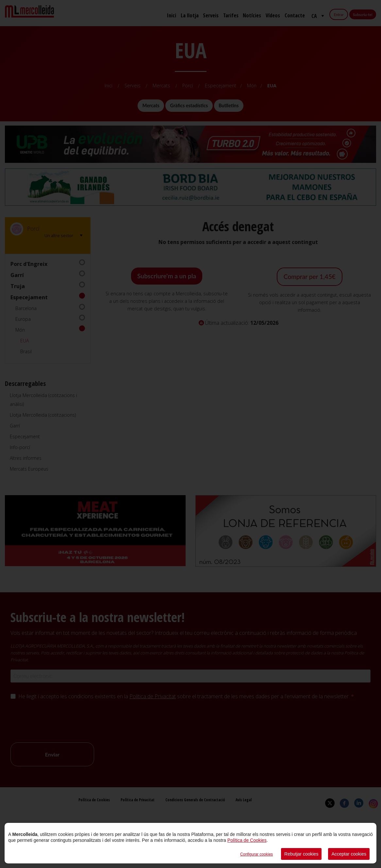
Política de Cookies (247, 840)
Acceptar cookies (349, 854)
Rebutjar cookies (301, 854)
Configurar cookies (257, 854)
